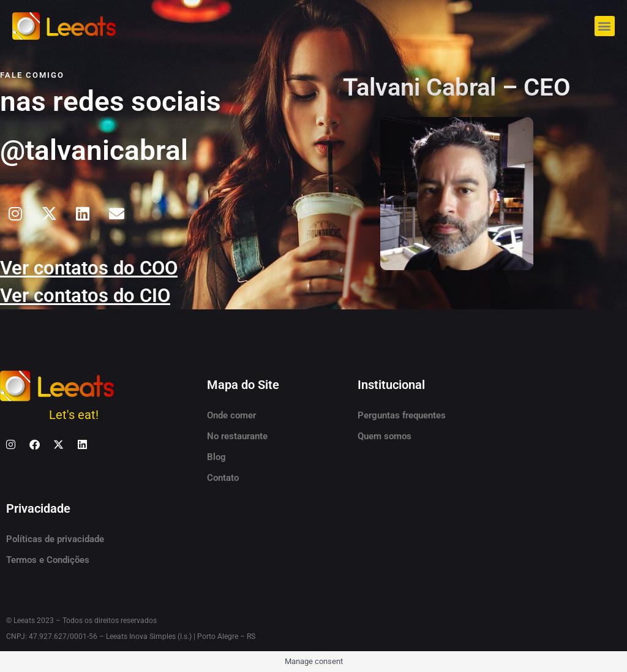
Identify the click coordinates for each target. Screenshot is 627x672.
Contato (223, 478)
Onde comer (231, 415)
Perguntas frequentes (402, 415)
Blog (216, 457)
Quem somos (385, 436)
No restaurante (237, 436)
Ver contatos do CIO (88, 295)
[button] (605, 26)
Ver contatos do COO (92, 268)
